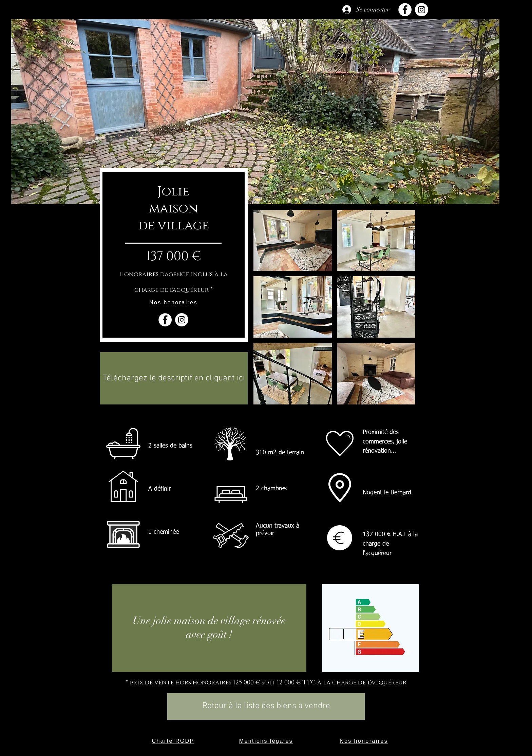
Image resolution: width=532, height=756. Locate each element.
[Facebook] (405, 10)
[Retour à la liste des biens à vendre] (266, 706)
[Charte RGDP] (173, 741)
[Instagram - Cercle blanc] (182, 320)
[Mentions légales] (266, 741)
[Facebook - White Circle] (165, 320)
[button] (293, 240)
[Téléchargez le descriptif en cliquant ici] (174, 378)
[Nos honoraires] (173, 303)
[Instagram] (422, 10)
